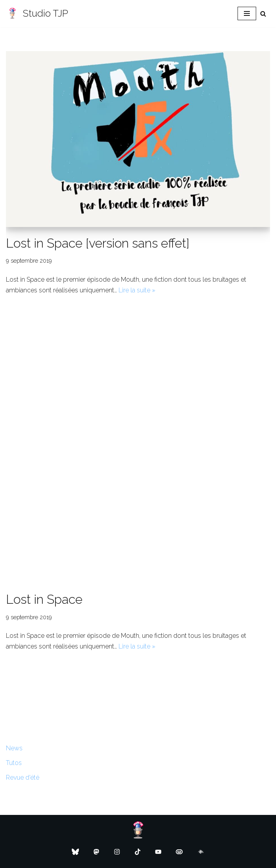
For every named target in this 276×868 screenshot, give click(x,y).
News (14, 748)
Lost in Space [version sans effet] (98, 243)
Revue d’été (23, 777)
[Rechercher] (263, 14)
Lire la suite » (137, 290)
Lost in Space (44, 599)
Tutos (14, 763)
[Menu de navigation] (247, 13)
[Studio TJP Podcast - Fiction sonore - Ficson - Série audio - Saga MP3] (37, 14)
